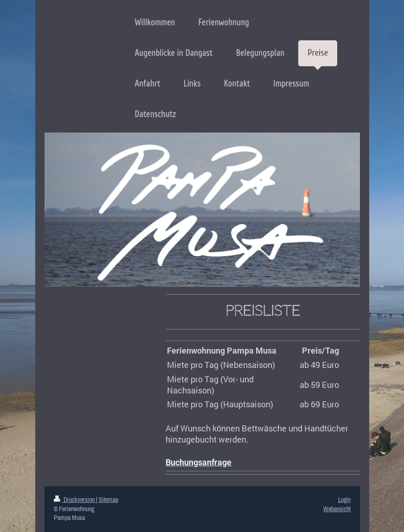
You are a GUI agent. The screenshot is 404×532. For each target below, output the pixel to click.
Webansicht (337, 509)
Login (344, 500)
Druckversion (75, 500)
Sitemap (109, 500)
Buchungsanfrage (199, 462)
